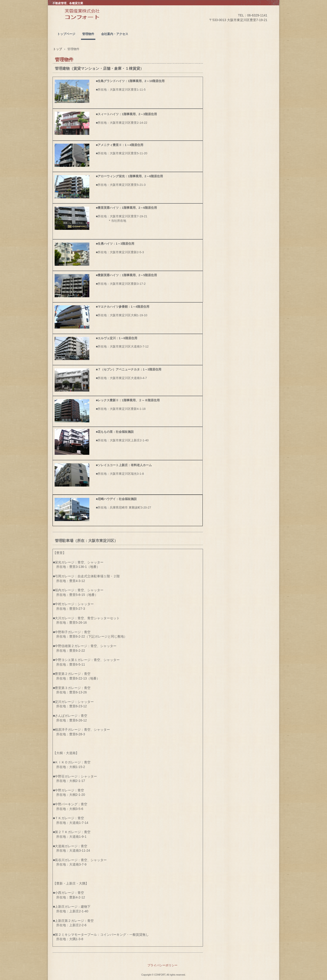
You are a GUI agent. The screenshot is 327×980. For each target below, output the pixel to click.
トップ (58, 49)
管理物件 (88, 34)
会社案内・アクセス (115, 34)
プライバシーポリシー (162, 965)
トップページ (66, 34)
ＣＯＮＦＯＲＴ (94, 21)
